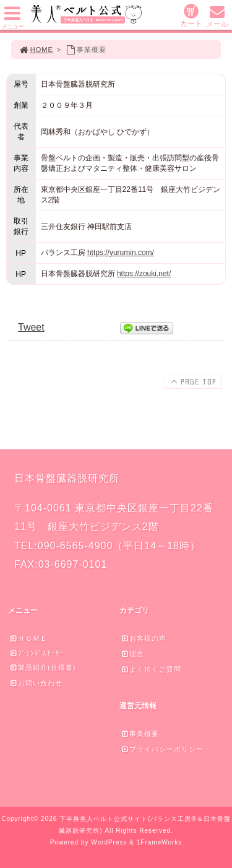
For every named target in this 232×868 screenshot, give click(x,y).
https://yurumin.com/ (121, 253)
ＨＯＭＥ (28, 638)
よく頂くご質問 (151, 669)
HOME (36, 50)
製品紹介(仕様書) (42, 667)
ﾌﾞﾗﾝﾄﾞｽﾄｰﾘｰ (37, 653)
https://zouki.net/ (144, 274)
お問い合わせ (36, 683)
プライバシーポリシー (162, 749)
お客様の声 (144, 638)
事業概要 (140, 734)
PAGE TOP (192, 381)
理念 (132, 654)
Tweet (31, 327)
